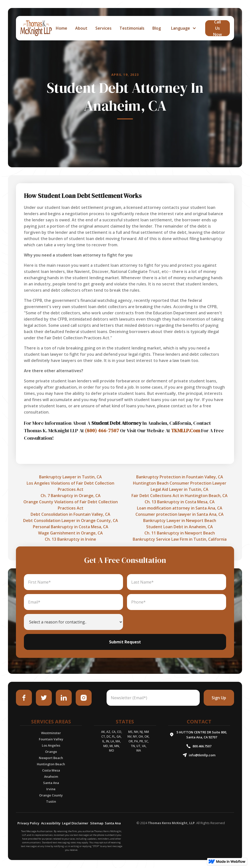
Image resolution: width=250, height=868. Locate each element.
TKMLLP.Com (186, 431)
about (81, 28)
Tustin (51, 801)
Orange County (51, 795)
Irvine (51, 789)
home (62, 28)
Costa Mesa (51, 770)
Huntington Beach (51, 764)
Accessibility (51, 823)
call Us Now (218, 28)
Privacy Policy (28, 823)
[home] (36, 28)
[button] (183, 28)
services (103, 28)
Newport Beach (51, 758)
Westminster (51, 733)
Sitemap (97, 823)
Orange (51, 752)
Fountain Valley (51, 739)
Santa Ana (51, 783)
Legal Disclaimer (75, 823)
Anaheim (51, 777)
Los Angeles (51, 745)
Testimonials (132, 28)
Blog (157, 28)
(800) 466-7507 (102, 431)
